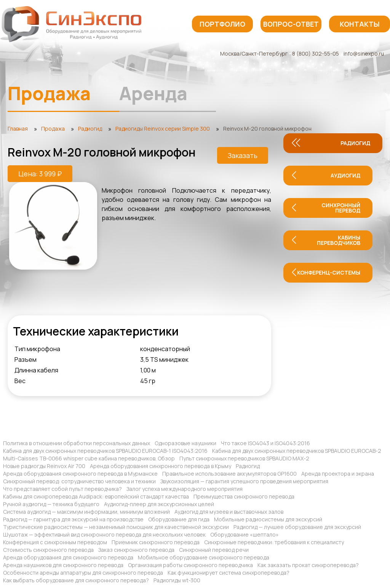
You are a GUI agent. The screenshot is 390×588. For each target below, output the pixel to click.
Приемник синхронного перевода (156, 542)
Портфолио (222, 24)
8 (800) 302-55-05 (316, 54)
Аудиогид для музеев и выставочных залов (229, 512)
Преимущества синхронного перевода (244, 496)
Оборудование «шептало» (245, 534)
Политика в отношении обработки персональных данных (77, 443)
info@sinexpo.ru (364, 54)
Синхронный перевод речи (214, 550)
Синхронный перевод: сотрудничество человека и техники (79, 481)
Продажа (49, 93)
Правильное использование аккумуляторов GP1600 (229, 474)
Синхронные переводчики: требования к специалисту (274, 542)
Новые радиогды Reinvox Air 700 (44, 466)
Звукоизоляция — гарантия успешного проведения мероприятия (244, 481)
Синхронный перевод (341, 208)
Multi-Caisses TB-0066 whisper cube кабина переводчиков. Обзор (89, 458)
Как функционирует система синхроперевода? (229, 573)
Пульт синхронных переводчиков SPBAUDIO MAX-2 (244, 458)
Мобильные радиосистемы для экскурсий (268, 519)
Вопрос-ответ (291, 24)
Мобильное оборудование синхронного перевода (204, 557)
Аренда (153, 93)
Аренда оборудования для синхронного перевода (68, 557)
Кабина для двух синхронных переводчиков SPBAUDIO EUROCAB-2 (297, 451)
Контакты (360, 24)
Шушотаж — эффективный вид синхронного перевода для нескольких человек (104, 534)
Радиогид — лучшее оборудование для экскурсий (297, 527)
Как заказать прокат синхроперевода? (308, 565)
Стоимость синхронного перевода (48, 550)
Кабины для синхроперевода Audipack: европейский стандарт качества (96, 496)
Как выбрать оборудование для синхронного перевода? (76, 580)
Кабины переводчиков (339, 240)
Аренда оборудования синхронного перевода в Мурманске (80, 474)
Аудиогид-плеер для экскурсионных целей (159, 504)
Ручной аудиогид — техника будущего (51, 504)
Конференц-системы (329, 272)
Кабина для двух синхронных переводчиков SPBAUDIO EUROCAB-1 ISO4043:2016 (105, 451)
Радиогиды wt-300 (177, 580)
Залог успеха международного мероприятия (185, 489)
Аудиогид (345, 175)
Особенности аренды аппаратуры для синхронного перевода (83, 573)
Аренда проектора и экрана (338, 474)
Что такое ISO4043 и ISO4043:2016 (265, 443)
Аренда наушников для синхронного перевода (63, 565)
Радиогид (355, 143)
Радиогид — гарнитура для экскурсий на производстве (73, 519)
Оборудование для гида (179, 519)
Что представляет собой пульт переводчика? (62, 489)
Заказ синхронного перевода (136, 550)
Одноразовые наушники (185, 443)
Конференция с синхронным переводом (55, 542)
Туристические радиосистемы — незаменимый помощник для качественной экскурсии (116, 527)
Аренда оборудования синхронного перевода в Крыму (161, 466)
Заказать (243, 155)
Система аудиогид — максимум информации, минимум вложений (86, 512)
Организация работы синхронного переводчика (190, 565)
